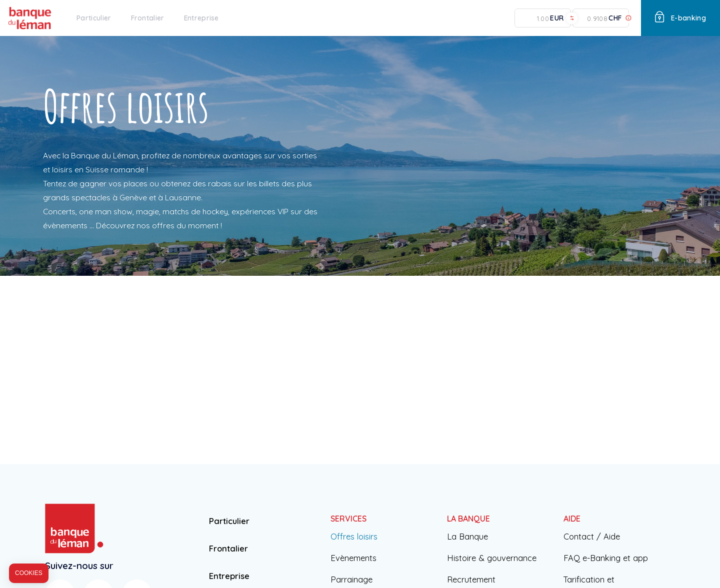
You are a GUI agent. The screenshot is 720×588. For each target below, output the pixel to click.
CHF (615, 18)
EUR (557, 18)
